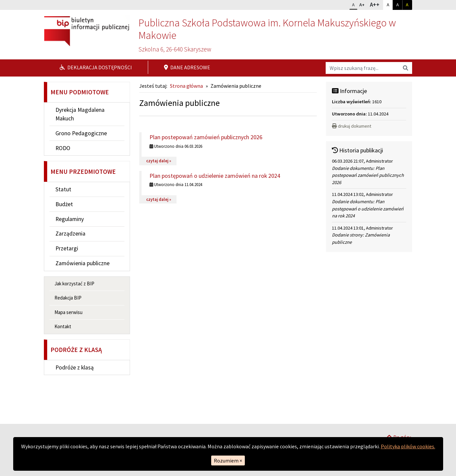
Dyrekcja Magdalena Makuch (80, 114)
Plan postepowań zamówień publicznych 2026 (206, 137)
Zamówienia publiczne (82, 263)
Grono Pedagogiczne (81, 133)
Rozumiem (228, 460)
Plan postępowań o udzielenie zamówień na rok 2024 (215, 176)
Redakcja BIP (68, 298)
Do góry (399, 415)
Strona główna (186, 86)
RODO (63, 148)
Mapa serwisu (68, 312)
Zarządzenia (70, 234)
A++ (376, 4)
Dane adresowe (187, 67)
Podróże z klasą (75, 367)
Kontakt (63, 326)
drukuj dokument (352, 126)
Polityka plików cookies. (408, 446)
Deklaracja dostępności (96, 67)
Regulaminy (70, 219)
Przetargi (67, 248)
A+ (363, 4)
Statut (63, 189)
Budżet (64, 204)
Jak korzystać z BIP (74, 284)
